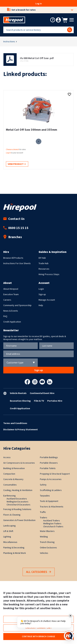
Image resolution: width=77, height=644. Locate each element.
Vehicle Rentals (18, 393)
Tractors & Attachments (52, 507)
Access (7, 457)
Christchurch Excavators (18, 505)
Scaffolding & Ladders (51, 490)
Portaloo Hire (55, 401)
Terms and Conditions (15, 423)
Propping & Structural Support (55, 474)
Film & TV (39, 401)
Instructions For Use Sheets (17, 263)
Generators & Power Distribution (19, 520)
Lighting (7, 537)
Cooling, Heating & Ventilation (18, 490)
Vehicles (44, 553)
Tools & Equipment (49, 501)
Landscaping (9, 526)
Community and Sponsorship (17, 305)
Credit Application (12, 322)
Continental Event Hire (42, 393)
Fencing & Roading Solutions (17, 509)
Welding (44, 537)
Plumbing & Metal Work (15, 553)
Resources (44, 269)
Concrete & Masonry (13, 479)
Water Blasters (47, 531)
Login (41, 289)
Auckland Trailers (52, 520)
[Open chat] (69, 636)
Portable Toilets (48, 468)
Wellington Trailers (52, 523)
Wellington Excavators (17, 502)
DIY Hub (42, 258)
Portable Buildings (49, 457)
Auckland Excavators (17, 499)
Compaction (9, 474)
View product (17, 164)
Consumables (10, 485)
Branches (13, 237)
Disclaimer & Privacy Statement (21, 429)
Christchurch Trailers (53, 526)
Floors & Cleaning (12, 515)
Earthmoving (9, 496)
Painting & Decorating (14, 547)
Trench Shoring (47, 542)
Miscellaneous (10, 542)
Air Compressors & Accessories (19, 463)
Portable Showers (49, 463)
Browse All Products (13, 258)
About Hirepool (11, 289)
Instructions (9, 41)
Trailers (44, 517)
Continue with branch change (38, 636)
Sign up (42, 294)
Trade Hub (44, 263)
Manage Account (47, 300)
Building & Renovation (14, 468)
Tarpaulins (45, 496)
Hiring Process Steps (49, 274)
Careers (7, 300)
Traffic (43, 512)
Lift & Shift (8, 531)
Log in (39, 3)
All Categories (39, 572)
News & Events (11, 311)
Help (41, 305)
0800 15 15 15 (16, 228)
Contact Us (14, 219)
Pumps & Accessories (51, 479)
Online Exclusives (48, 547)
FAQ (5, 316)
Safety (43, 485)
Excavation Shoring (20, 401)
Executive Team (11, 294)
